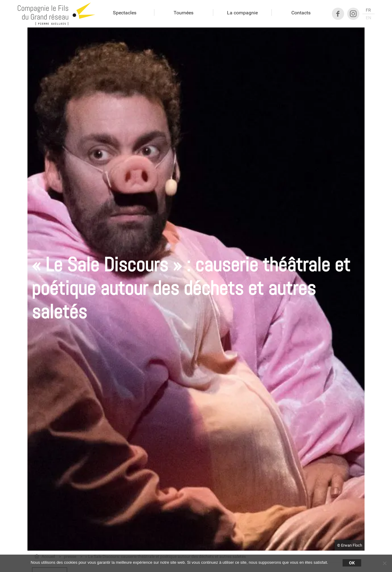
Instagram (353, 14)
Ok (352, 563)
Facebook (338, 14)
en (369, 18)
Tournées (183, 13)
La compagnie (242, 13)
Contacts (301, 13)
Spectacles (125, 13)
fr (368, 10)
